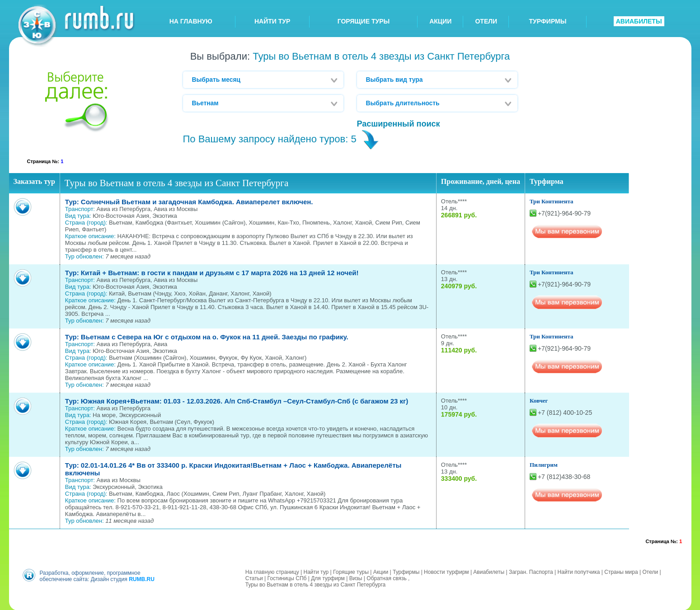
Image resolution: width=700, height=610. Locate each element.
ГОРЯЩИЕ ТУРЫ (364, 21)
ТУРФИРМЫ (548, 21)
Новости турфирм (446, 572)
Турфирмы (406, 572)
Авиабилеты (489, 572)
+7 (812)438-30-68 (564, 477)
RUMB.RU (142, 579)
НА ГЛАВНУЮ (191, 21)
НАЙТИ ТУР (272, 21)
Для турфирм (328, 578)
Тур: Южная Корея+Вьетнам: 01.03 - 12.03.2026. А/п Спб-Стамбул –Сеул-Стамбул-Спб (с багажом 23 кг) (237, 401)
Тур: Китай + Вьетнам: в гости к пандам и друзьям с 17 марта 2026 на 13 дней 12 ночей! (212, 273)
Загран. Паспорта (531, 572)
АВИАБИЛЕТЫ (639, 21)
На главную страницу (272, 572)
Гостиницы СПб (287, 578)
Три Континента (552, 201)
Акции (381, 572)
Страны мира (621, 572)
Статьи (254, 578)
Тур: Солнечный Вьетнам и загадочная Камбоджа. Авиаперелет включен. (189, 202)
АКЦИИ (440, 21)
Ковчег (539, 401)
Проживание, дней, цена (481, 181)
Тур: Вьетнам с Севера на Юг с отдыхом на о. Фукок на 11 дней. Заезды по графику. (207, 337)
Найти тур (316, 572)
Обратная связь (386, 578)
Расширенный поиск (399, 124)
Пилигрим (544, 465)
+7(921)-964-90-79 (564, 213)
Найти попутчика (579, 572)
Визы (356, 578)
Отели (650, 572)
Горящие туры (351, 572)
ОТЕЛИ (486, 21)
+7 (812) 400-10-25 (565, 413)
